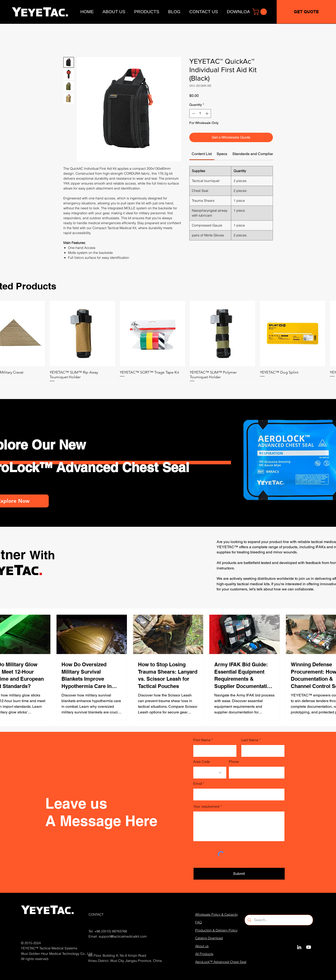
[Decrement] (193, 113)
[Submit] (239, 874)
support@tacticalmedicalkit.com (123, 936)
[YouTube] (309, 947)
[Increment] (207, 113)
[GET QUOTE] (306, 12)
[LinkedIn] (299, 947)
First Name (202, 740)
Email (198, 784)
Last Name (250, 740)
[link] (202, 154)
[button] (260, 12)
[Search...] (279, 920)
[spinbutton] (200, 113)
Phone (234, 762)
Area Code (202, 762)
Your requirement (206, 806)
